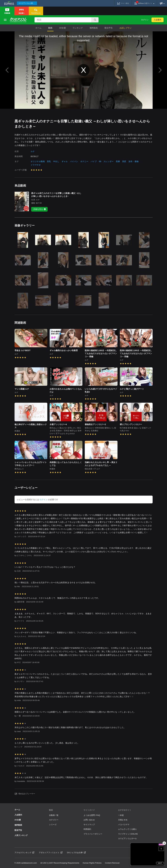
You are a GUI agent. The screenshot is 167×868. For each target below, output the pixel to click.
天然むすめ (123, 820)
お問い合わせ (89, 820)
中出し (56, 161)
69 (100, 161)
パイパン (74, 161)
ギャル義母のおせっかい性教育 (64, 350)
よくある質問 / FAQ (92, 815)
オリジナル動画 (38, 161)
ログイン (145, 20)
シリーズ (53, 825)
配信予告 (109, 28)
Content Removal (112, 863)
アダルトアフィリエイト (51, 853)
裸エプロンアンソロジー (131, 424)
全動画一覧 (54, 815)
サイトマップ (89, 825)
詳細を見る (40, 209)
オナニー (84, 161)
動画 (50, 28)
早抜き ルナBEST (23, 350)
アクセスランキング (24, 853)
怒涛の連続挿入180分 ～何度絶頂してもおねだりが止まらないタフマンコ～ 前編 (136, 353)
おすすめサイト (125, 810)
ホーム (38, 28)
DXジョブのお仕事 (76, 853)
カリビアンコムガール (127, 838)
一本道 (121, 815)
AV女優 (63, 28)
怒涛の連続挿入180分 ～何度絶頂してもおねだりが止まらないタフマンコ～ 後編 (101, 353)
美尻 (124, 161)
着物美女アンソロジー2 (95, 424)
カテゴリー (54, 820)
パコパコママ (124, 825)
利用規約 (87, 829)
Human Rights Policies (92, 863)
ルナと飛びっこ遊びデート (132, 389)
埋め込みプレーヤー (25, 794)
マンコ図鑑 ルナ (22, 389)
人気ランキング (21, 835)
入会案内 (158, 20)
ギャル (65, 161)
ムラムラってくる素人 (127, 829)
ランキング (78, 28)
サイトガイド (89, 810)
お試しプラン (126, 28)
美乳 (49, 161)
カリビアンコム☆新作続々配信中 (28, 3)
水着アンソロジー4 (58, 424)
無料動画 (94, 28)
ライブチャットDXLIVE (128, 834)
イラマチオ (36, 165)
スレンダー (108, 161)
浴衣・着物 (133, 161)
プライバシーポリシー (93, 834)
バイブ (94, 161)
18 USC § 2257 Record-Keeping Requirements (60, 863)
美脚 (118, 161)
